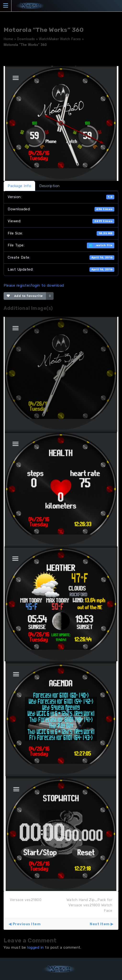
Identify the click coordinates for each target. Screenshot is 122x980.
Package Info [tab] (19, 186)
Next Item (100, 924)
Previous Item (27, 924)
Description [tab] (50, 186)
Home (8, 39)
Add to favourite (25, 296)
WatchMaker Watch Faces (60, 39)
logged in (36, 947)
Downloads (26, 39)
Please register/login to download (34, 285)
